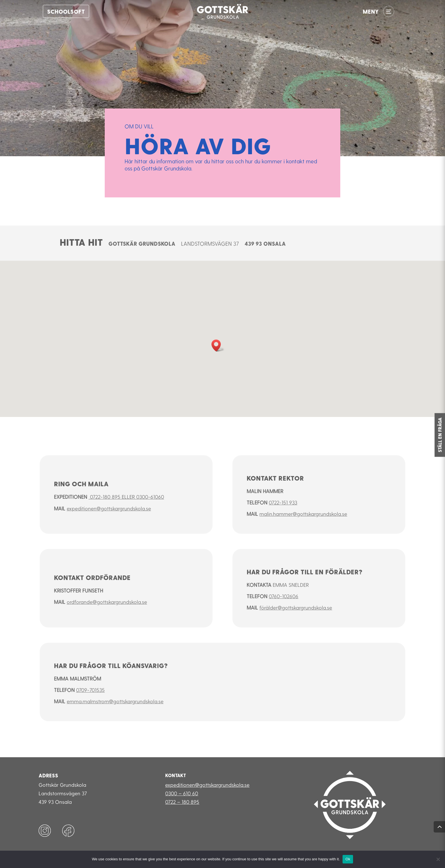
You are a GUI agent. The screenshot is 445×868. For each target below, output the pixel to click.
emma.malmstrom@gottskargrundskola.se (115, 701)
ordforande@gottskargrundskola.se (107, 602)
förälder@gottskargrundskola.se (296, 607)
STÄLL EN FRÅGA (440, 435)
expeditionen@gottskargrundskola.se (109, 508)
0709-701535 (90, 690)
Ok (348, 859)
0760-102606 (284, 596)
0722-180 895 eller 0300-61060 (126, 497)
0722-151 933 (283, 502)
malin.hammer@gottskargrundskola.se (303, 514)
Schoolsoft (66, 11)
